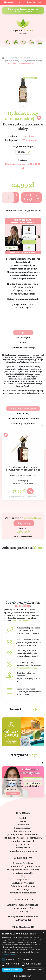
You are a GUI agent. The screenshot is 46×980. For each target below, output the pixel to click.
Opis (23, 333)
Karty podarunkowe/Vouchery (23, 870)
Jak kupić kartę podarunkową (23, 834)
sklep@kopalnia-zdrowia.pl (25, 284)
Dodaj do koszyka (32, 197)
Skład (23, 343)
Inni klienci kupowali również (23, 418)
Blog (23, 876)
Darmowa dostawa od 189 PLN (23, 9)
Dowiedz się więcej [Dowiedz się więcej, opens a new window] (9, 954)
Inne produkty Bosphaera (23, 408)
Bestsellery (23, 413)
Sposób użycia (23, 338)
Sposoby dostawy (23, 828)
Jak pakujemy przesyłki (23, 841)
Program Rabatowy (23, 863)
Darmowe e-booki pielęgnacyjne (23, 866)
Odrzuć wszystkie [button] (34, 970)
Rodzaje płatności (23, 831)
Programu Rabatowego (27, 668)
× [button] (43, 932)
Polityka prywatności (23, 883)
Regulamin (23, 879)
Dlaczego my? (23, 825)
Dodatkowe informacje (23, 348)
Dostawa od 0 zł (12, 2)
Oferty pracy (23, 848)
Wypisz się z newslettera (23, 893)
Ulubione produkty (23, 873)
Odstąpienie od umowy (23, 886)
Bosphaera (30, 136)
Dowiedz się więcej (20, 621)
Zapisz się (24, 523)
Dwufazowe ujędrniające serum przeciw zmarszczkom (23, 468)
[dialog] (23, 955)
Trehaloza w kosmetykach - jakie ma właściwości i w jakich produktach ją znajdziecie (23, 786)
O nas (23, 821)
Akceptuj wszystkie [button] (12, 970)
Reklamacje (23, 889)
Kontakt (23, 818)
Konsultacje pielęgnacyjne (23, 851)
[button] (41, 732)
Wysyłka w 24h (34, 2)
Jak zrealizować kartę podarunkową (23, 838)
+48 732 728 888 (23, 11)
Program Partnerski (23, 844)
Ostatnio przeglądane (23, 423)
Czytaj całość (13, 793)
